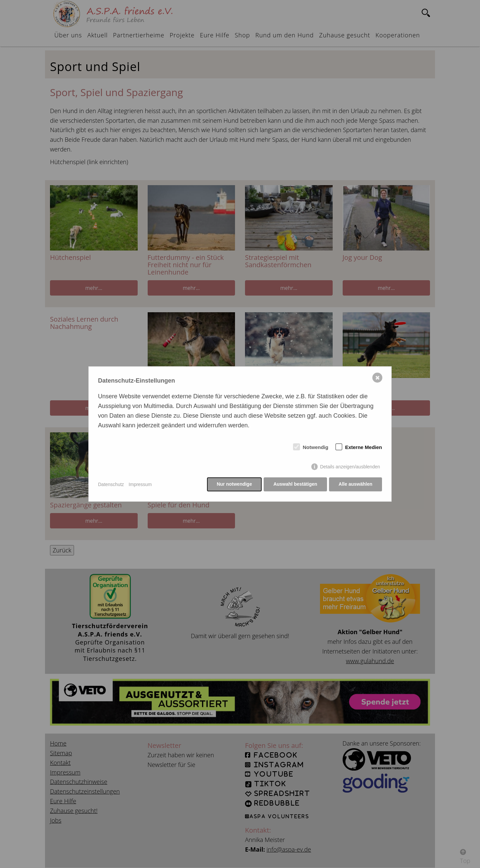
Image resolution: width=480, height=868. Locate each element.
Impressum (140, 484)
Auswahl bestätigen (295, 484)
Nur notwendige (234, 484)
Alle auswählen (355, 484)
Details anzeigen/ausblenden (350, 467)
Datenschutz (111, 484)
